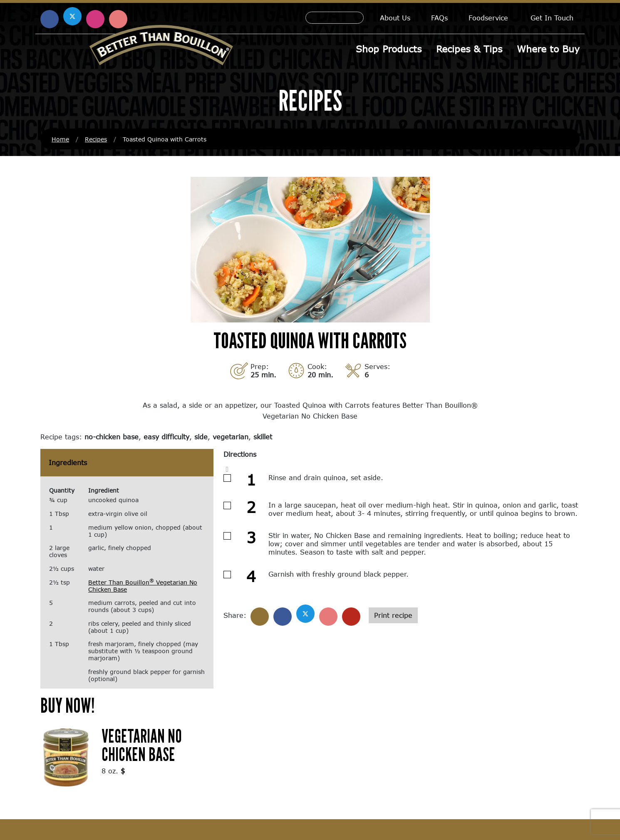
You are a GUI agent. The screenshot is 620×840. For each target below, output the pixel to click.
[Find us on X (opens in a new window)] (72, 16)
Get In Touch (552, 18)
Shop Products (389, 49)
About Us (395, 18)
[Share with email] (351, 617)
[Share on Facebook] (283, 617)
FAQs (439, 18)
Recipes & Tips (469, 49)
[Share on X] (305, 614)
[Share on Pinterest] (328, 617)
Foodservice (488, 18)
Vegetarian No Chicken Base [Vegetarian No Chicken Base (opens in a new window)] (142, 745)
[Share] (260, 617)
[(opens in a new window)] (66, 757)
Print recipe (393, 615)
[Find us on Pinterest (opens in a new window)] (118, 19)
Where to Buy (548, 49)
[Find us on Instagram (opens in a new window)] (95, 19)
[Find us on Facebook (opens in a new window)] (50, 19)
